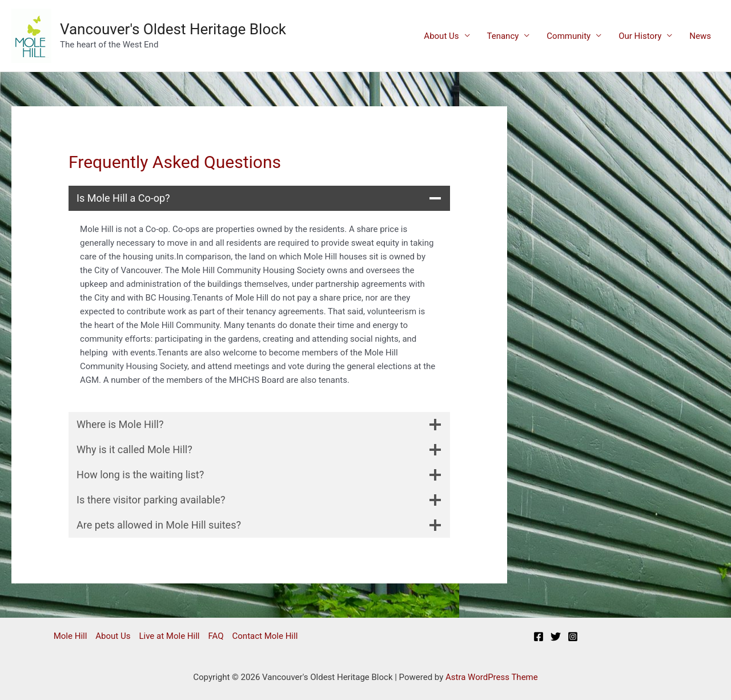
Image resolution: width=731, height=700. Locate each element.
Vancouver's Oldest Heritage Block (173, 29)
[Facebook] (539, 637)
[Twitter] (556, 637)
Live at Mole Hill (169, 636)
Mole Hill (71, 636)
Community (569, 36)
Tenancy (503, 36)
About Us (441, 36)
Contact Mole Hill (265, 636)
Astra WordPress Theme (492, 677)
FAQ (216, 636)
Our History (640, 36)
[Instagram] (573, 637)
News (700, 36)
